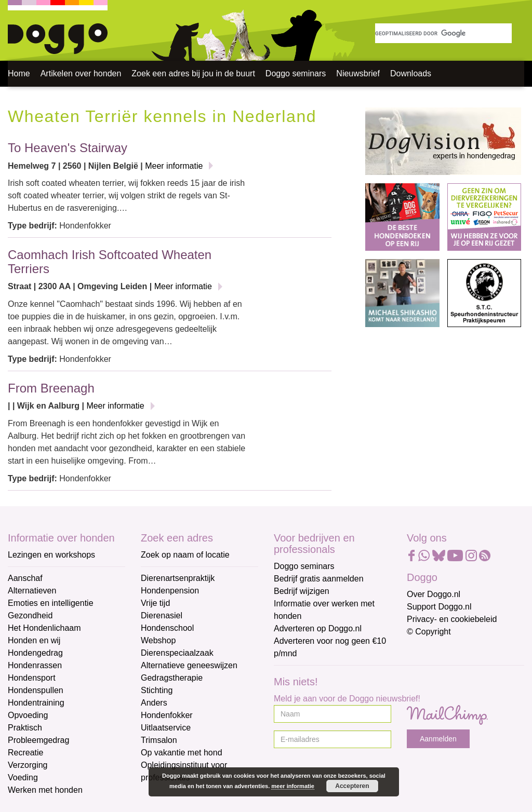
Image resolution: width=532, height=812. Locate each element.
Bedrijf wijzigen (302, 591)
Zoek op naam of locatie (185, 555)
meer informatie (293, 786)
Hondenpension (170, 591)
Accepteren (352, 786)
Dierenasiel (162, 615)
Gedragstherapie (172, 678)
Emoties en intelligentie (51, 603)
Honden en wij (34, 640)
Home (19, 73)
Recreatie (25, 753)
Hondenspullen (36, 690)
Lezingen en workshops (51, 555)
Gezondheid (30, 615)
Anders (154, 703)
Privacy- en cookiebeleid (452, 619)
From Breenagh (51, 388)
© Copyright (429, 632)
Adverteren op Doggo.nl (318, 628)
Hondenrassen (35, 665)
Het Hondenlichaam (44, 628)
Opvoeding (28, 715)
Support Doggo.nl (439, 607)
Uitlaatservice (166, 728)
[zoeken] (443, 33)
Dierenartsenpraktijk (178, 578)
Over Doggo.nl (434, 594)
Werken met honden (45, 790)
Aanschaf (25, 578)
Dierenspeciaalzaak (177, 653)
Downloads (411, 73)
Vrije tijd (155, 603)
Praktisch (25, 728)
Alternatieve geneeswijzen (189, 665)
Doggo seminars (296, 73)
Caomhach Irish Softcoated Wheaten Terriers (110, 261)
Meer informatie (174, 166)
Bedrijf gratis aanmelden (319, 579)
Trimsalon (159, 740)
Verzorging (28, 765)
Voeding (23, 777)
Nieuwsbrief (358, 73)
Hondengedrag (35, 653)
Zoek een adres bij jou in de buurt (193, 73)
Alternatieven (32, 591)
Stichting (157, 690)
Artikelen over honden (81, 73)
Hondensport (32, 678)
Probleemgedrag (38, 740)
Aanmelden (438, 739)
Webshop (158, 640)
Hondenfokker (167, 715)
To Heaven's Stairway (68, 148)
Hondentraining (36, 703)
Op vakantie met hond (182, 753)
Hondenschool (167, 628)
